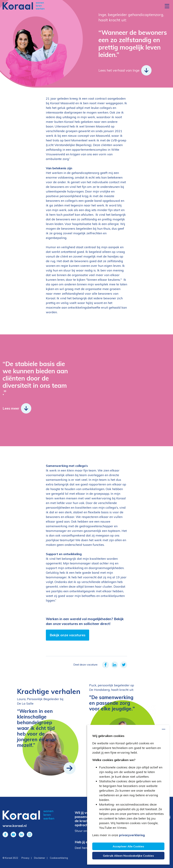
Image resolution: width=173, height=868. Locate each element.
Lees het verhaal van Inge (125, 70)
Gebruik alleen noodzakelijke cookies (128, 856)
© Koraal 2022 (10, 858)
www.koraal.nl (15, 826)
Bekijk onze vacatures (68, 635)
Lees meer (17, 408)
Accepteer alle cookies (128, 846)
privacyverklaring (132, 835)
